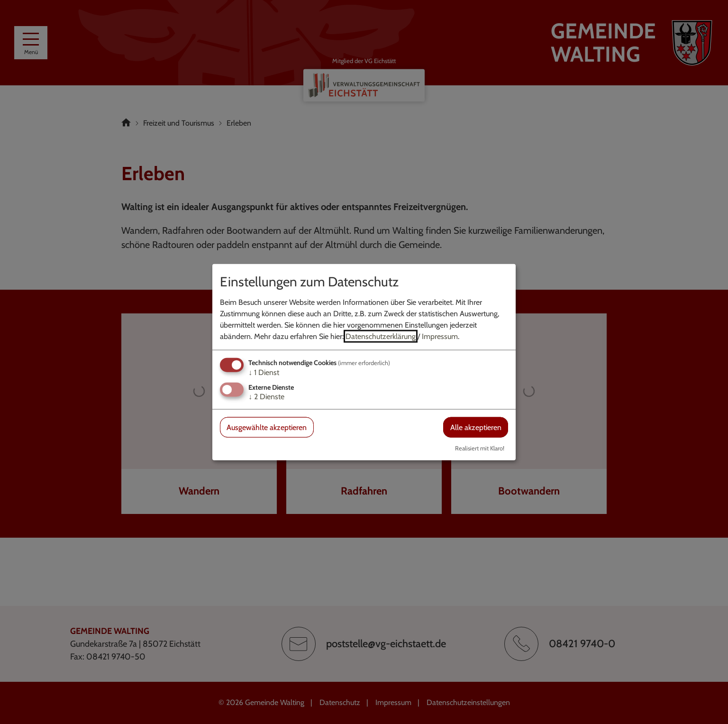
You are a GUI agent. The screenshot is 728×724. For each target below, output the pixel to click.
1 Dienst (264, 372)
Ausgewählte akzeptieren (267, 427)
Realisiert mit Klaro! (480, 448)
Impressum (440, 336)
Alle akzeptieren (476, 427)
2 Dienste (266, 397)
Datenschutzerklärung (381, 336)
